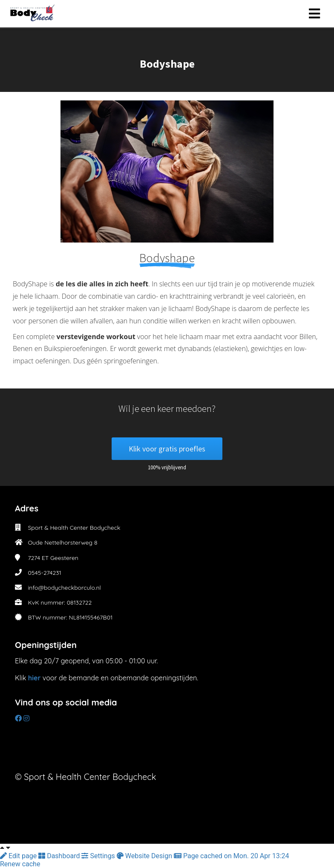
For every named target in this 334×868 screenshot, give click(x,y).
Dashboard (60, 856)
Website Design (145, 856)
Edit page (19, 856)
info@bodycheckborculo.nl (64, 588)
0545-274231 (44, 573)
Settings (99, 856)
